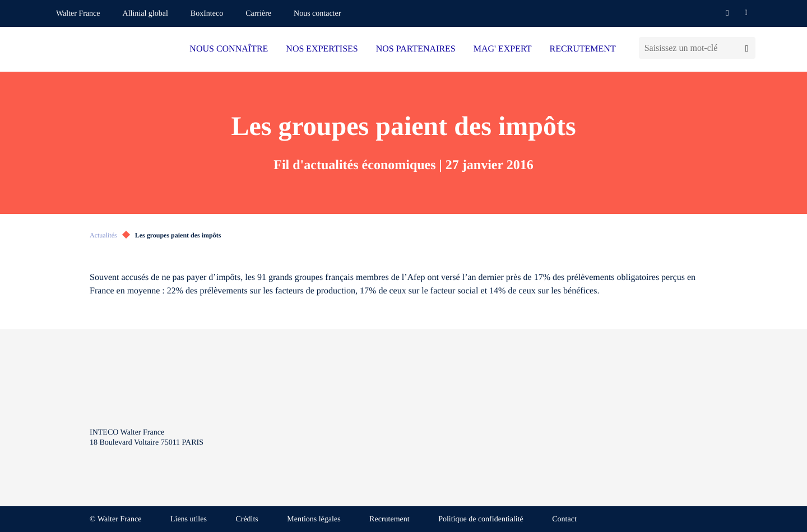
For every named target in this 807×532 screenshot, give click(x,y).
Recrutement (389, 519)
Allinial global (145, 14)
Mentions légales (314, 519)
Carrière (258, 14)
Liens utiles (189, 519)
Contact (564, 519)
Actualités (103, 235)
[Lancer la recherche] (747, 48)
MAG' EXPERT (503, 49)
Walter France (78, 14)
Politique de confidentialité (481, 519)
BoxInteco (207, 14)
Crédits (247, 519)
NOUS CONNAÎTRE (229, 49)
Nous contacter (317, 14)
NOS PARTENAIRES (416, 49)
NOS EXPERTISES (322, 49)
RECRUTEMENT (582, 49)
